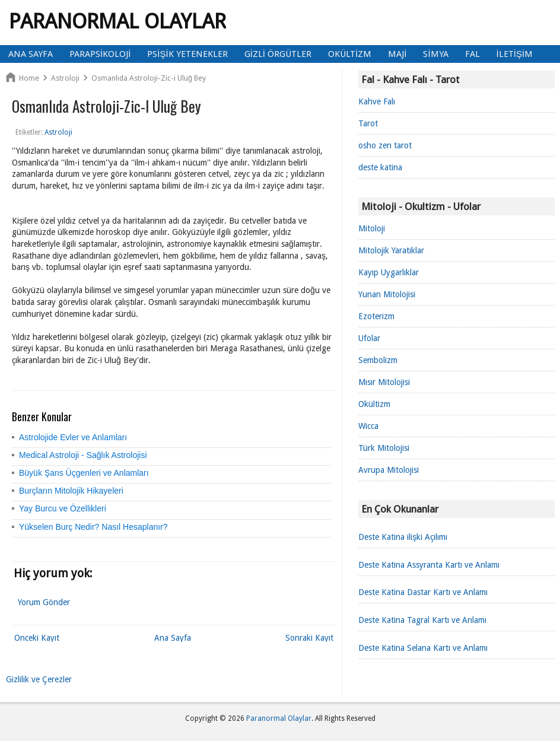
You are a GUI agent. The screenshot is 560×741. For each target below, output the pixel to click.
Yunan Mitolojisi (387, 294)
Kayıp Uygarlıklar (389, 272)
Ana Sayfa (31, 54)
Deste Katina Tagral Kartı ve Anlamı (422, 620)
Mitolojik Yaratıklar (391, 250)
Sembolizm (378, 360)
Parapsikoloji (100, 54)
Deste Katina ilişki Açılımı (403, 537)
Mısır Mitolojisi (384, 382)
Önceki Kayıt (37, 638)
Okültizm (350, 54)
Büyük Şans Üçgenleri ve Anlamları (84, 473)
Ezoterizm (376, 316)
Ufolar (369, 338)
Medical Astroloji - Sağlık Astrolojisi (83, 455)
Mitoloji (372, 228)
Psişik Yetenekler (187, 54)
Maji (397, 54)
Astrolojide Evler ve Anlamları (73, 437)
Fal (472, 54)
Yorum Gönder (44, 602)
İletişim (515, 54)
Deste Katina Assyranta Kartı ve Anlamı (429, 565)
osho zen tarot (385, 145)
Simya (435, 54)
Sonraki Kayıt (309, 638)
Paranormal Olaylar (117, 21)
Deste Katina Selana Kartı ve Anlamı (423, 648)
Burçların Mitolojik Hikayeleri (71, 491)
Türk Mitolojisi (384, 448)
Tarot (368, 123)
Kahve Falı (377, 101)
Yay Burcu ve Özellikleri (63, 508)
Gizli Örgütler (278, 54)
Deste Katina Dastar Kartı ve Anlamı (423, 592)
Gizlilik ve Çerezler (39, 679)
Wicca (368, 426)
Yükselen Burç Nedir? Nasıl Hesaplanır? (93, 527)
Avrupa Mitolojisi (389, 470)
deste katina (380, 167)
